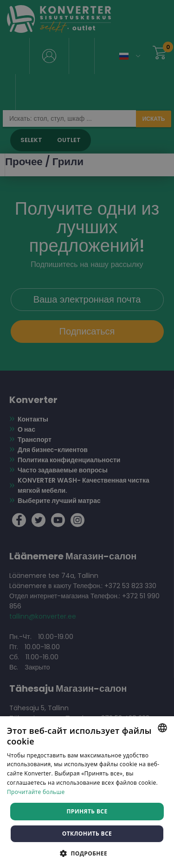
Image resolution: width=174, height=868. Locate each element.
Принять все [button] (87, 811)
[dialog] (87, 434)
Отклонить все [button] (87, 834)
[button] (87, 853)
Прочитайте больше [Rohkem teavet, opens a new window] (36, 792)
